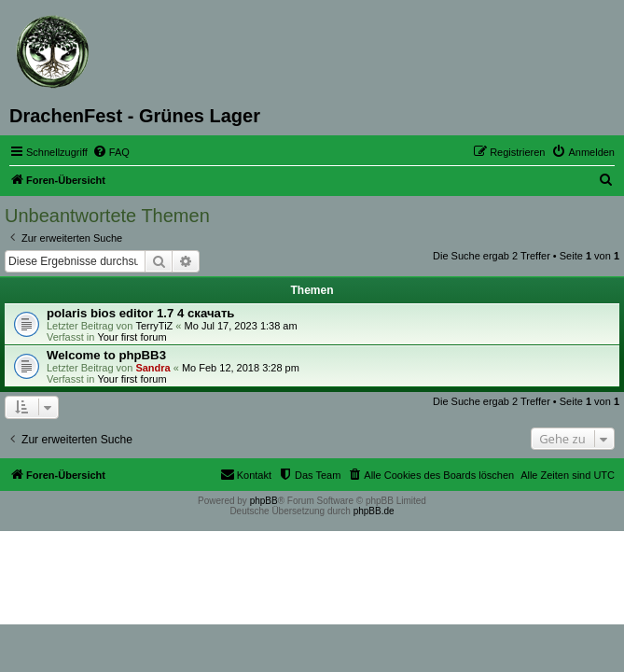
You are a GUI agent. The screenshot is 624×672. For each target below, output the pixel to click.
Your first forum (132, 337)
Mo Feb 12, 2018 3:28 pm (241, 368)
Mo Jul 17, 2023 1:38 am (241, 326)
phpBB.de (374, 511)
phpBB (264, 501)
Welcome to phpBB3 (106, 355)
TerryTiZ (154, 326)
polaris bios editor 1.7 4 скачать (140, 313)
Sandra (153, 368)
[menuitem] (111, 152)
